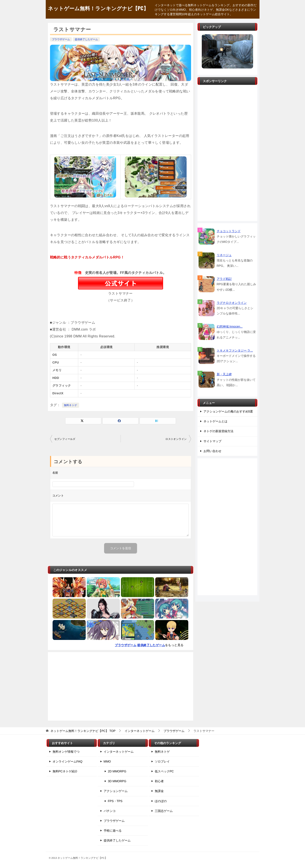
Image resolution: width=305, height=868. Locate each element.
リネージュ (224, 255)
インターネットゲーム (119, 752)
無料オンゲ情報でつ (66, 752)
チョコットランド (229, 231)
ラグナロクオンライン (232, 303)
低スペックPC (164, 771)
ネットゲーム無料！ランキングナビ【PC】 (98, 8)
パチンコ (110, 811)
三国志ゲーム (164, 811)
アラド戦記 (224, 279)
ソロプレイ (162, 761)
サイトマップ (212, 441)
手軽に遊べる (113, 831)
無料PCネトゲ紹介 (65, 771)
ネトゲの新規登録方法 (218, 431)
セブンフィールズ (65, 439)
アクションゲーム (116, 791)
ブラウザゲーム (61, 39)
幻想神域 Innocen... (230, 326)
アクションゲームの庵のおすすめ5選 (228, 411)
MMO (107, 761)
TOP (83, 731)
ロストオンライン (176, 439)
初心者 (159, 781)
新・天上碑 (224, 374)
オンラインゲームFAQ (68, 761)
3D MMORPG (117, 781)
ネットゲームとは (215, 421)
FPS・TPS (115, 801)
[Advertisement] (121, 686)
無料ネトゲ (71, 405)
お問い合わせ (212, 451)
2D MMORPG (117, 771)
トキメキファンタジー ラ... (235, 350)
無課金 (159, 791)
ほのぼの (161, 801)
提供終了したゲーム (86, 39)
